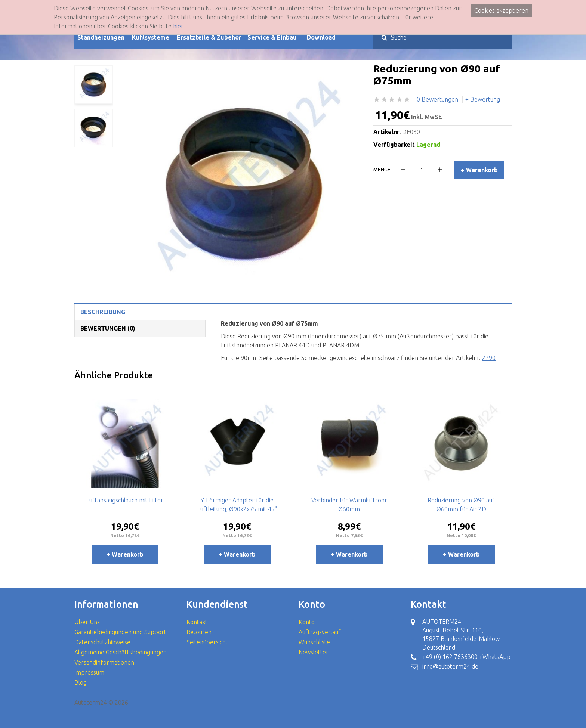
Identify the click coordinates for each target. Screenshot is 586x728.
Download (321, 37)
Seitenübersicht (207, 642)
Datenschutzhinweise (102, 642)
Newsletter (314, 652)
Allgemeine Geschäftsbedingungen (121, 652)
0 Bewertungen (437, 99)
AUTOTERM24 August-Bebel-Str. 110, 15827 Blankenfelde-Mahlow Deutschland (461, 634)
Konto (307, 622)
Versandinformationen (104, 662)
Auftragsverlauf (320, 632)
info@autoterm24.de (450, 666)
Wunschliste (314, 642)
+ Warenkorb (479, 170)
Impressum (89, 672)
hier (178, 26)
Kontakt (197, 622)
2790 (489, 358)
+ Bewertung (483, 99)
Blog (81, 682)
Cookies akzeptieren (501, 10)
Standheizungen (101, 37)
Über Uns (87, 622)
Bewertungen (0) (108, 328)
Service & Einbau (272, 37)
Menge (382, 170)
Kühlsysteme (151, 37)
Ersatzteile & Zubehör (209, 37)
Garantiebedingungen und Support (120, 632)
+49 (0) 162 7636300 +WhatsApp (466, 657)
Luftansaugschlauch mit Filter (125, 500)
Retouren (199, 632)
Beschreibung (103, 312)
